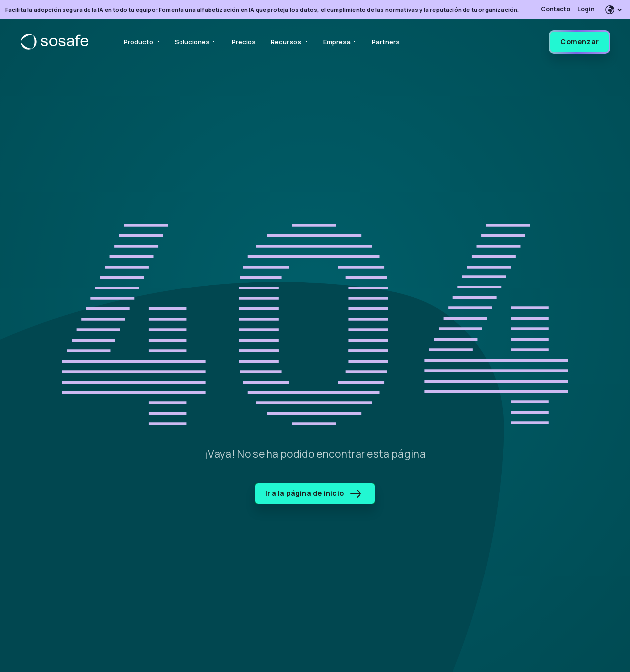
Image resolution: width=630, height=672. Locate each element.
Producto (141, 42)
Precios (244, 42)
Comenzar (580, 42)
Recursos (289, 42)
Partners (386, 42)
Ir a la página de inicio (313, 493)
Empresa (340, 42)
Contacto (556, 9)
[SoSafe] (54, 42)
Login (586, 9)
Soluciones (195, 42)
